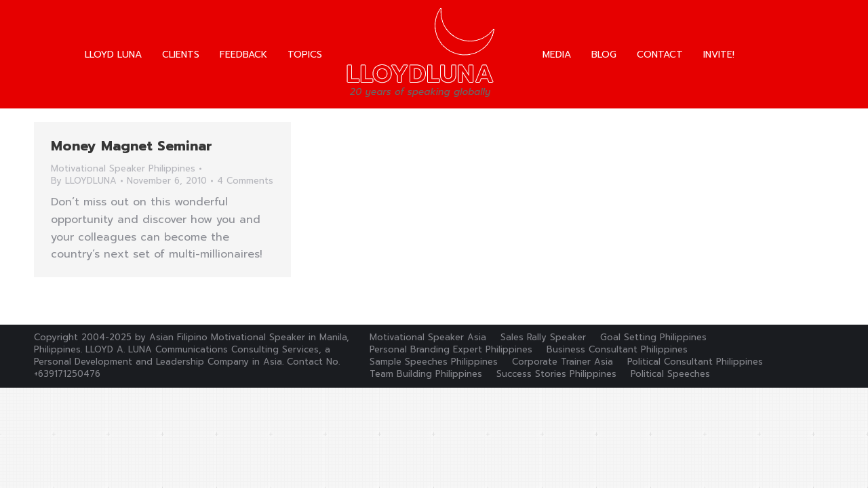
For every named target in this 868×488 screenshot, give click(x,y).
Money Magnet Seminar (132, 146)
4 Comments (245, 181)
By (84, 181)
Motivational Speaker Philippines (123, 168)
